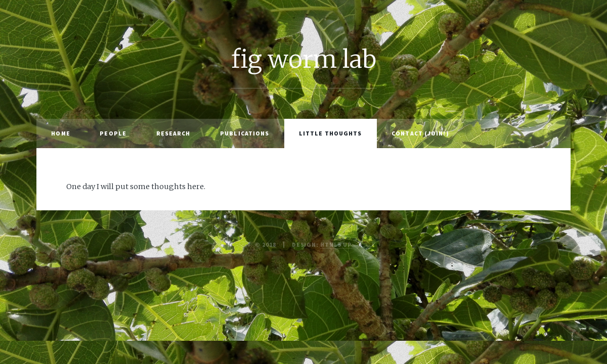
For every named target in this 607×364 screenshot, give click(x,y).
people (113, 133)
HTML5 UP (336, 244)
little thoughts (331, 133)
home (60, 133)
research (174, 133)
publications (245, 133)
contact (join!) (420, 133)
